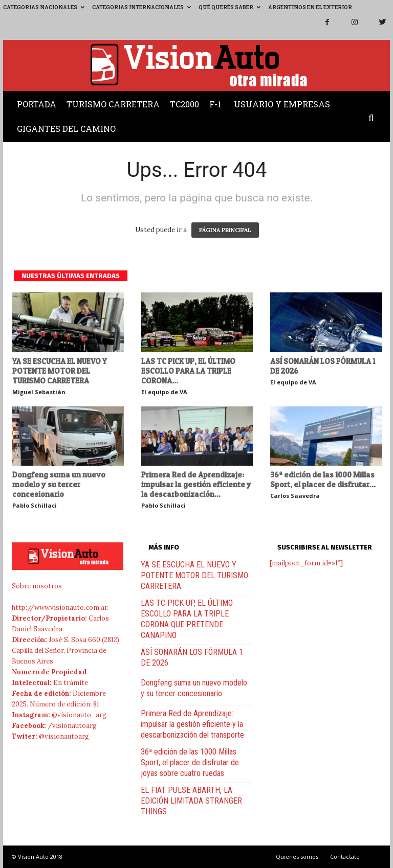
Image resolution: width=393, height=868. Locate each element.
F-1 (215, 104)
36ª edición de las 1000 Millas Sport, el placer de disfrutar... (323, 479)
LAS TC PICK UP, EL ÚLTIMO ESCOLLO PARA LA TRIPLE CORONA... (188, 371)
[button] (374, 119)
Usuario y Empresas (282, 104)
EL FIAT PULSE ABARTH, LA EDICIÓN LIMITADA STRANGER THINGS (191, 801)
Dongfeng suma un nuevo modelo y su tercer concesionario (59, 484)
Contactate (345, 856)
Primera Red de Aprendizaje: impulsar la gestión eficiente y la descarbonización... (196, 484)
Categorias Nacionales (44, 7)
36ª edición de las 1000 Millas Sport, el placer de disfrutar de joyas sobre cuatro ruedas (190, 762)
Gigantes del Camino (66, 129)
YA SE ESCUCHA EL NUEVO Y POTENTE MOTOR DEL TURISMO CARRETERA (59, 371)
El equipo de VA (164, 392)
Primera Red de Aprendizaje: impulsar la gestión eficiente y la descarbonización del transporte (192, 724)
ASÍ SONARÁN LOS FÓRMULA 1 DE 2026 (323, 366)
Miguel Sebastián (39, 392)
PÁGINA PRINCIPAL (225, 230)
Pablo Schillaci (35, 505)
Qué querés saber (230, 7)
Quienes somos (297, 856)
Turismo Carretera (113, 104)
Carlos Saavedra (295, 496)
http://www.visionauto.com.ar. (60, 608)
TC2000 (184, 104)
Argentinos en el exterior (310, 7)
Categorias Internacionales (141, 7)
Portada (37, 104)
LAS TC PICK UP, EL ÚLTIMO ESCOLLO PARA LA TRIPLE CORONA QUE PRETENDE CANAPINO (187, 619)
